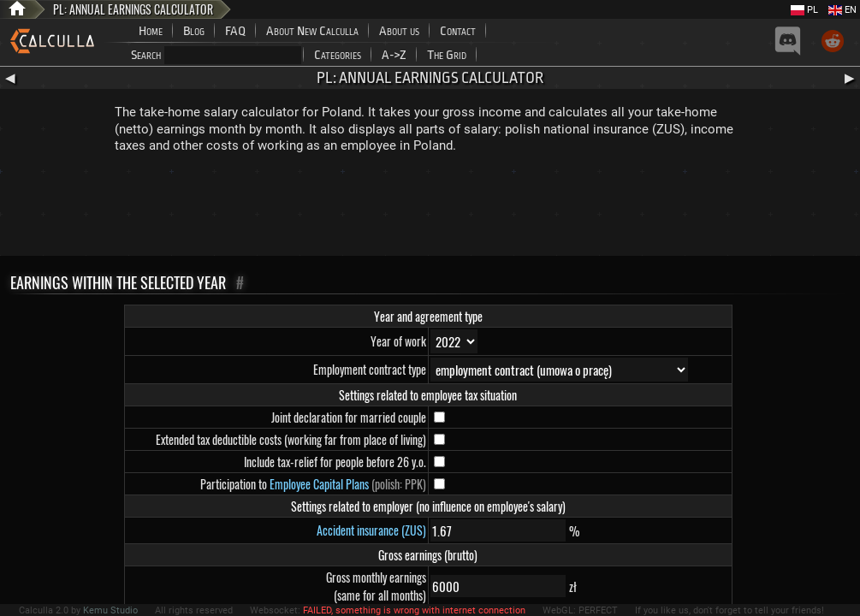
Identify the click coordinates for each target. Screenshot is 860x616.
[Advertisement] (430, 209)
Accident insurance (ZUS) (371, 530)
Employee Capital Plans (319, 484)
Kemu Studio (110, 610)
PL (804, 10)
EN (842, 10)
